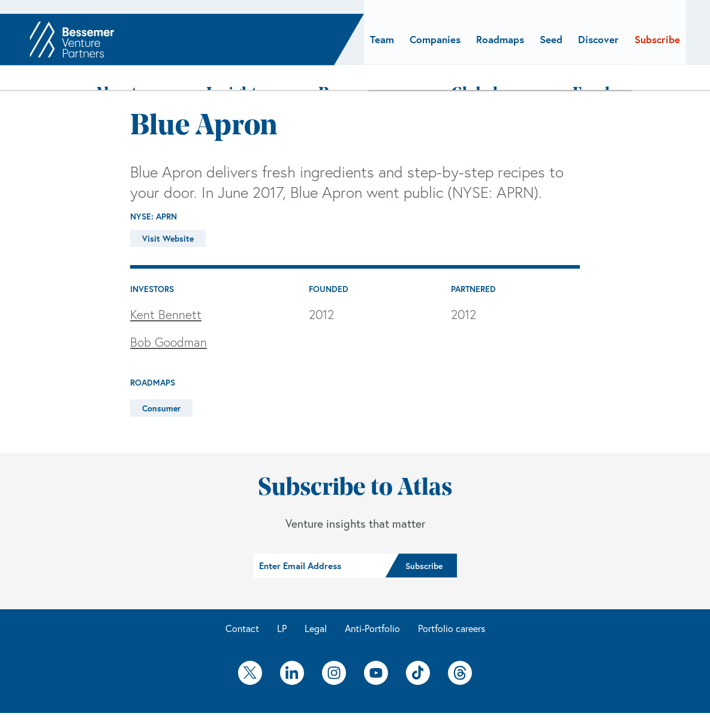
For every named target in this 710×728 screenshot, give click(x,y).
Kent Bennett (166, 287)
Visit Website (168, 211)
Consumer (161, 381)
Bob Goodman (169, 314)
